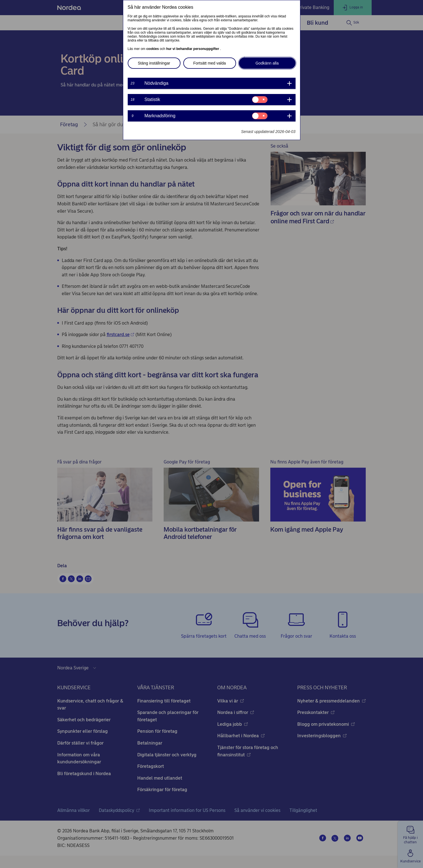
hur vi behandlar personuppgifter (193, 49)
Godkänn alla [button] (267, 63)
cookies (153, 49)
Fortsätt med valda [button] (210, 63)
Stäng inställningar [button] (154, 63)
